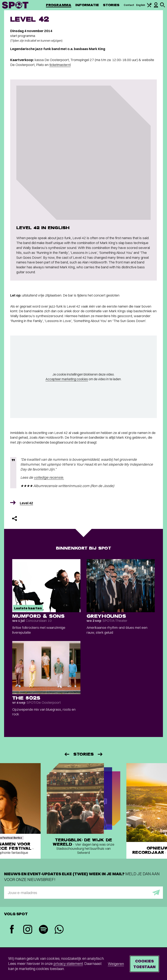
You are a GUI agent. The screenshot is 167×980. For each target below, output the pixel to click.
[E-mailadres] (83, 893)
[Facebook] (12, 930)
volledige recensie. (49, 477)
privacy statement (68, 964)
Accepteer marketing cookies (67, 379)
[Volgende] (100, 754)
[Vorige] (67, 754)
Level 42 (26, 503)
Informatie (87, 5)
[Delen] (14, 518)
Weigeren (116, 964)
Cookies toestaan (144, 964)
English (141, 5)
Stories (111, 5)
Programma (59, 5)
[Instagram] (28, 930)
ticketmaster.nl (60, 65)
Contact (129, 5)
